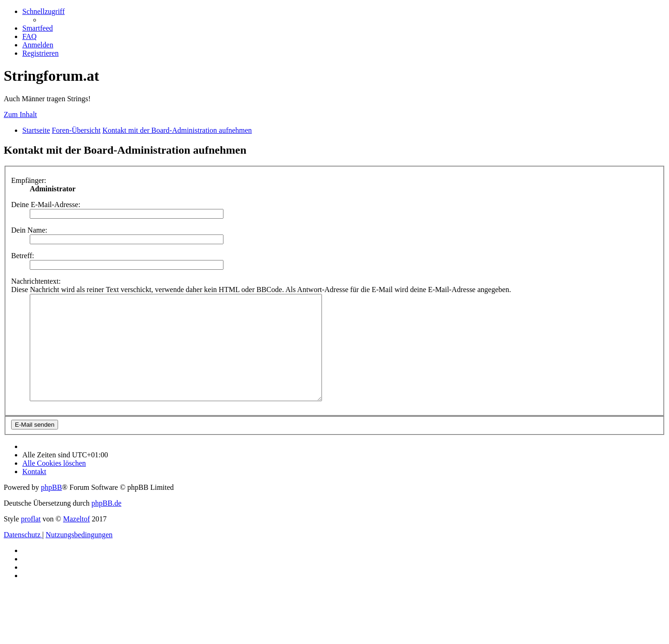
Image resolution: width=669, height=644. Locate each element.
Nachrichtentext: (36, 281)
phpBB (51, 508)
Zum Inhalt (20, 114)
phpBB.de (106, 524)
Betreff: (23, 256)
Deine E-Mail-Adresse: (46, 205)
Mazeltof (77, 540)
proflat (31, 540)
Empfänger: (29, 180)
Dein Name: (29, 230)
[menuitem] (38, 28)
